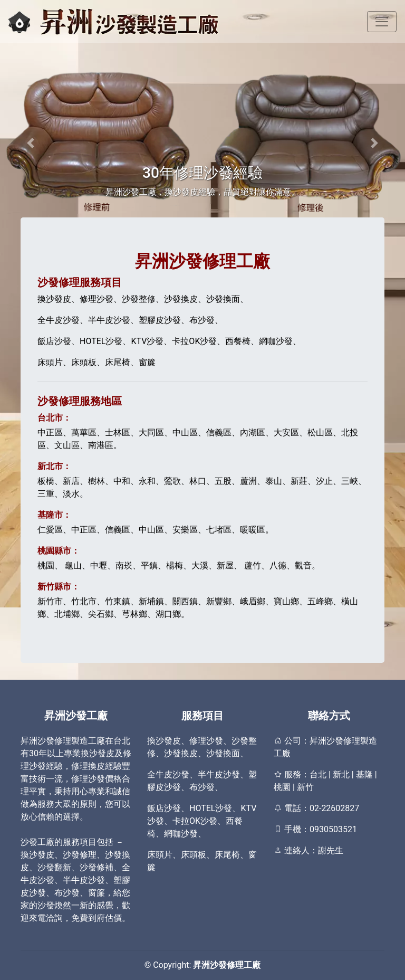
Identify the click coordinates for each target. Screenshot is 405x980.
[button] (30, 143)
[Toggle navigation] (382, 22)
